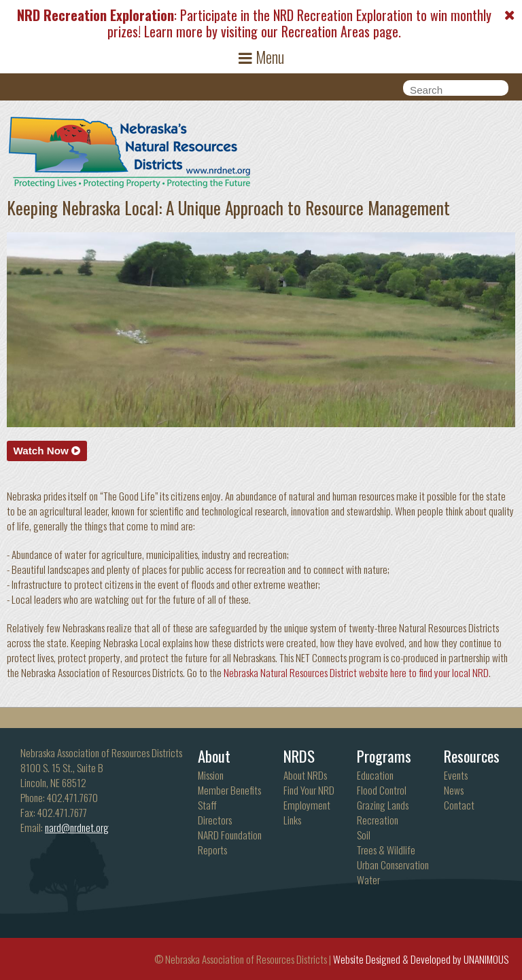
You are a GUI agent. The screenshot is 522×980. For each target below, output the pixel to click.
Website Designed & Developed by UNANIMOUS (421, 959)
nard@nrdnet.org (77, 827)
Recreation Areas (326, 31)
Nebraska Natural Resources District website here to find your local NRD (356, 672)
